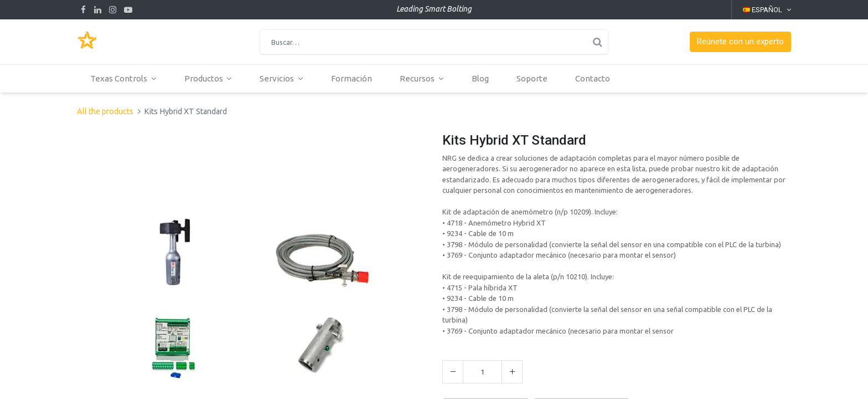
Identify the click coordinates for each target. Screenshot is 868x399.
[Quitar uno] (453, 372)
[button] (740, 42)
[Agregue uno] (512, 372)
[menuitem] (352, 79)
